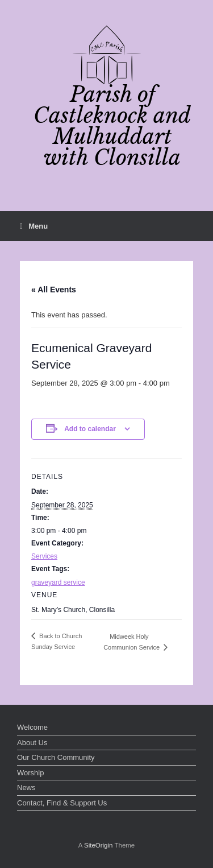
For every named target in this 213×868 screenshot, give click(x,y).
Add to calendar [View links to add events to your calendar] (90, 429)
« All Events (54, 290)
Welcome (32, 727)
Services (44, 556)
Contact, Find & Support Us (62, 803)
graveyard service (58, 582)
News (26, 788)
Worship (30, 773)
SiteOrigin (99, 845)
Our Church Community (56, 757)
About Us (32, 743)
